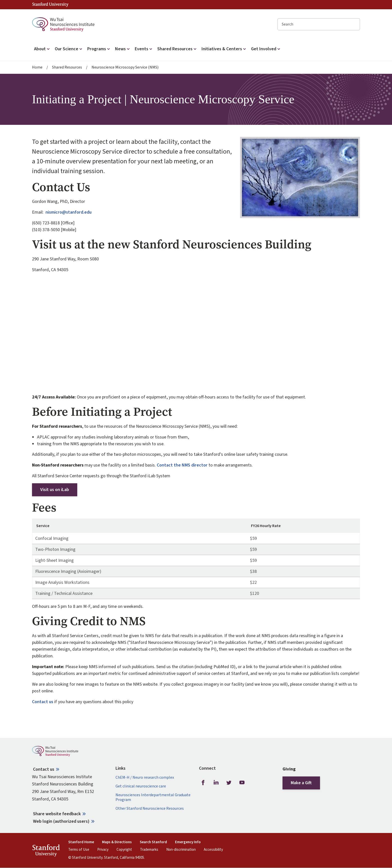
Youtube (242, 783)
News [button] (123, 49)
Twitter (229, 783)
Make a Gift (301, 783)
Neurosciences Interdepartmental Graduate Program (153, 797)
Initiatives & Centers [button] (224, 49)
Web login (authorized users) (61, 821)
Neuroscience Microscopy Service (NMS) (125, 67)
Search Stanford (153, 842)
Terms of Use (79, 850)
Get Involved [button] (266, 49)
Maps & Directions (117, 842)
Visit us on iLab (55, 490)
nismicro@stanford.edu (68, 212)
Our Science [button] (69, 49)
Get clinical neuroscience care (141, 786)
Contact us (43, 702)
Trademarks (149, 850)
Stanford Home (81, 842)
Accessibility (213, 850)
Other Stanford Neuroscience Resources (150, 809)
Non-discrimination (181, 850)
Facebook (203, 783)
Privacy (103, 850)
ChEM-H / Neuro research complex (145, 778)
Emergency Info (188, 842)
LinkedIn (216, 783)
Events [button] (144, 49)
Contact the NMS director (182, 465)
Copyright (124, 850)
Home (37, 67)
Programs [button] (99, 49)
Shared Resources (67, 67)
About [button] (42, 49)
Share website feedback (57, 814)
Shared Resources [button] (177, 49)
